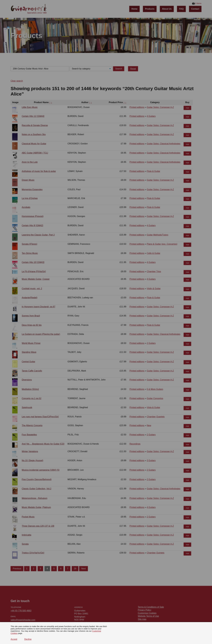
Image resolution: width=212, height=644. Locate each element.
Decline (28, 639)
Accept (14, 639)
